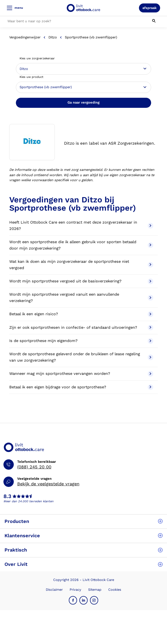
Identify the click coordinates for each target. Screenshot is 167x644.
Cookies (115, 590)
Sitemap (95, 590)
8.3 (7, 496)
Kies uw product (31, 77)
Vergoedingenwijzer (25, 37)
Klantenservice (83, 536)
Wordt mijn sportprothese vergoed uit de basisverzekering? (81, 281)
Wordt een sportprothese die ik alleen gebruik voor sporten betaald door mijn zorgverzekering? (81, 245)
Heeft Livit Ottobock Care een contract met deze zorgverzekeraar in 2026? (81, 225)
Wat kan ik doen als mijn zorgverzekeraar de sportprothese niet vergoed (81, 265)
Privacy (75, 590)
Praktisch (83, 550)
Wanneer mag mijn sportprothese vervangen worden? (81, 374)
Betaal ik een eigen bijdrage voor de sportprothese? (81, 387)
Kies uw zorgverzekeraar (37, 58)
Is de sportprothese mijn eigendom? (81, 341)
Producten (83, 521)
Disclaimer (54, 590)
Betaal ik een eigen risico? (81, 314)
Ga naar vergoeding (84, 102)
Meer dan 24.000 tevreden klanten (28, 501)
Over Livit (83, 564)
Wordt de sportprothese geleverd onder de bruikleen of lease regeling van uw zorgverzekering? (81, 357)
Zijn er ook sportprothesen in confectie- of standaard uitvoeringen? (81, 328)
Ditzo (53, 37)
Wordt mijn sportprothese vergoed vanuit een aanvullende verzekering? (81, 297)
